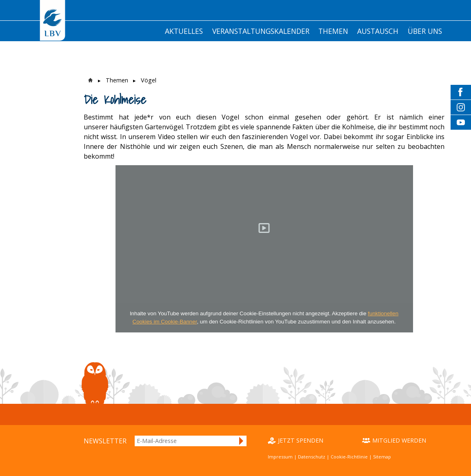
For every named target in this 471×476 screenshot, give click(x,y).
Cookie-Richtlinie (349, 457)
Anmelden (242, 441)
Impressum (280, 457)
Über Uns (425, 31)
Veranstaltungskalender (261, 31)
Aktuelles (184, 31)
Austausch (378, 31)
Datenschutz (312, 457)
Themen (333, 31)
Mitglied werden (399, 440)
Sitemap (382, 457)
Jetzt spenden (301, 440)
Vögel (149, 80)
